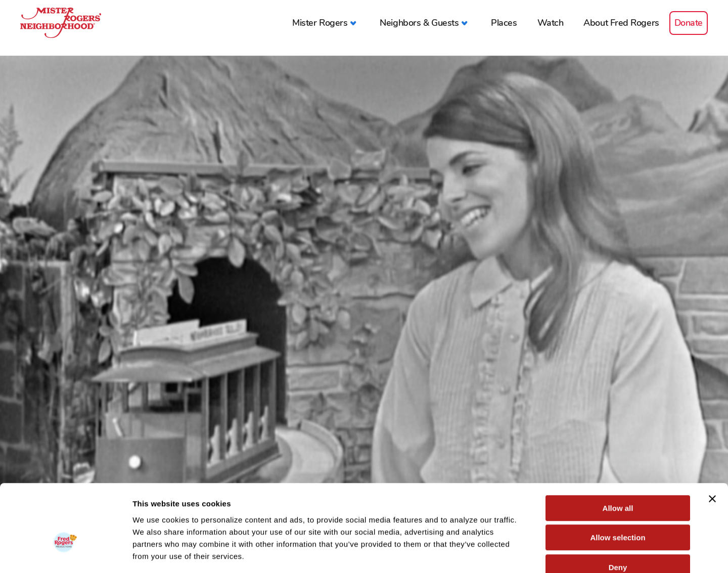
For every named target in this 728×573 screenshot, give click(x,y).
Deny (618, 509)
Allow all (618, 449)
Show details (531, 553)
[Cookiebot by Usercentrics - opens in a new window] (65, 553)
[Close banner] (712, 440)
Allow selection (618, 479)
